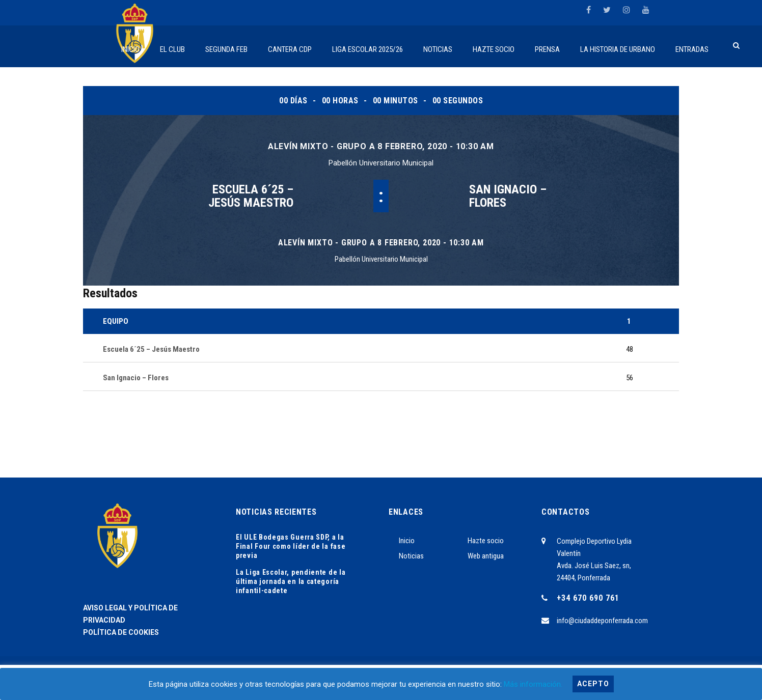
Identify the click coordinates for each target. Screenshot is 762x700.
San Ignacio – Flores (508, 196)
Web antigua (486, 556)
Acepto (593, 684)
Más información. (533, 684)
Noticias (411, 556)
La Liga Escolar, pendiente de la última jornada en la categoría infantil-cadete (291, 581)
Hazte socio (486, 541)
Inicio (407, 541)
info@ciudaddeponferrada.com (602, 621)
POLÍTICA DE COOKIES (121, 632)
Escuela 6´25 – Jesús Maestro (251, 196)
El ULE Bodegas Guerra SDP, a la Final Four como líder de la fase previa (291, 546)
